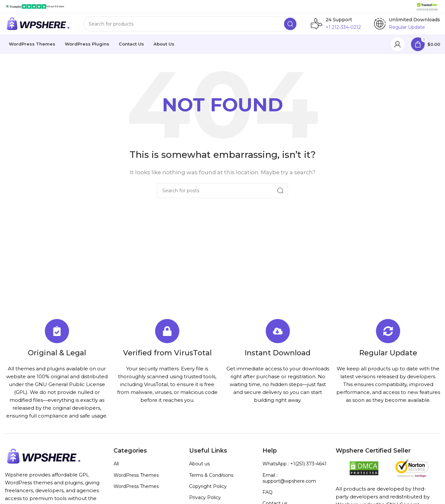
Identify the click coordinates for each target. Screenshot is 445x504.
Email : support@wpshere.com (289, 483)
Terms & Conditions (211, 480)
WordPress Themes (136, 480)
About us (199, 469)
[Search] (191, 27)
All (116, 469)
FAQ (267, 497)
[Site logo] (35, 6)
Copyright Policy (208, 492)
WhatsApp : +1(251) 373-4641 (294, 469)
